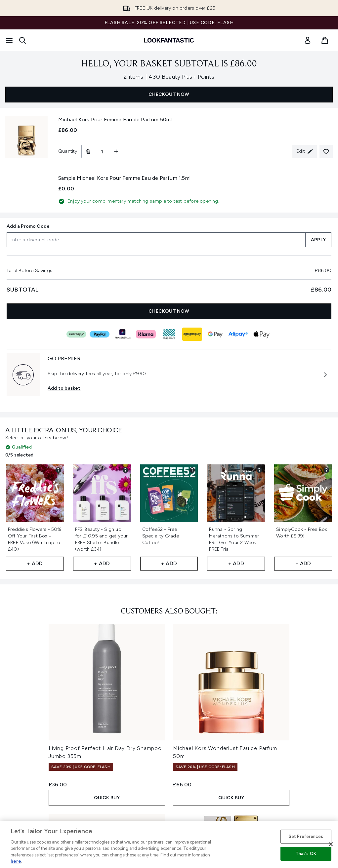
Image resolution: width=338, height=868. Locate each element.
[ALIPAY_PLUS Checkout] (238, 334)
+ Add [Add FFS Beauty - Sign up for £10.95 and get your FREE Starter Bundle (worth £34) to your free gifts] (102, 563)
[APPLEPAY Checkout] (262, 334)
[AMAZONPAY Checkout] (192, 334)
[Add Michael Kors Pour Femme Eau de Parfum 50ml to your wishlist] (326, 151)
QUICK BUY (107, 798)
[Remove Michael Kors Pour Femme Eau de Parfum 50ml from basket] (88, 151)
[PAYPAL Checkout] (100, 334)
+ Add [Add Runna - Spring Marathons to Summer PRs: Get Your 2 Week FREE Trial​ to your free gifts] (236, 563)
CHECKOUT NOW (169, 94)
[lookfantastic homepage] (169, 40)
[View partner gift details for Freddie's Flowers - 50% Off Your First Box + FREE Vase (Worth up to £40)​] (58, 470)
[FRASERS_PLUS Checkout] (123, 334)
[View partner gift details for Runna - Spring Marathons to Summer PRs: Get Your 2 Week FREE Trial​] (259, 470)
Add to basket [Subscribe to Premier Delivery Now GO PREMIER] (64, 388)
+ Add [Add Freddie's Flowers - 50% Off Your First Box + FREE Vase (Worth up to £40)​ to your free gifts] (35, 563)
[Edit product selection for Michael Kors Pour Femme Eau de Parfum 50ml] (305, 151)
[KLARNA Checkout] (146, 334)
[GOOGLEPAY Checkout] (215, 334)
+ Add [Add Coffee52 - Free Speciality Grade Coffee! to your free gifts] (169, 563)
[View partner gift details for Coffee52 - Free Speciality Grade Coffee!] (192, 470)
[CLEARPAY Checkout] (76, 334)
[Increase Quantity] (116, 151)
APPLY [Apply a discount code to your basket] (318, 240)
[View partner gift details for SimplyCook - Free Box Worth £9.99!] (326, 470)
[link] (308, 40)
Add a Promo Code (28, 226)
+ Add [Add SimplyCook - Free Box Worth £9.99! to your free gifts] (303, 563)
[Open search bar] (22, 40)
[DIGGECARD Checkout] (169, 334)
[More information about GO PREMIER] (325, 375)
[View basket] (325, 40)
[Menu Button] (9, 40)
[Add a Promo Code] (156, 240)
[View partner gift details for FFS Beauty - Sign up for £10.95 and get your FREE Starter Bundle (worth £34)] (125, 470)
